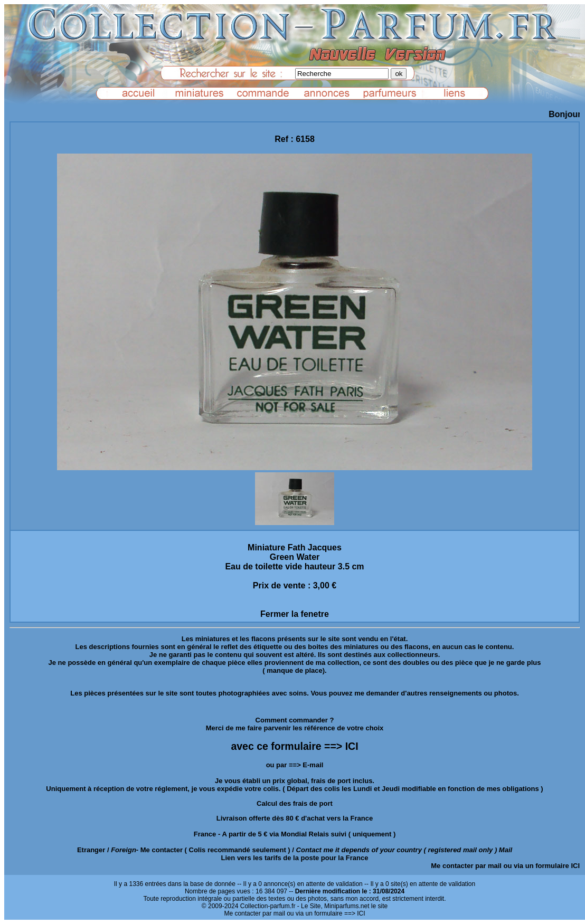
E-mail (313, 765)
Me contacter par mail (466, 866)
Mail (506, 850)
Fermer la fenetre (295, 614)
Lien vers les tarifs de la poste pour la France (295, 858)
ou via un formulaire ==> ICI (326, 913)
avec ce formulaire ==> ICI (294, 746)
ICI (575, 866)
